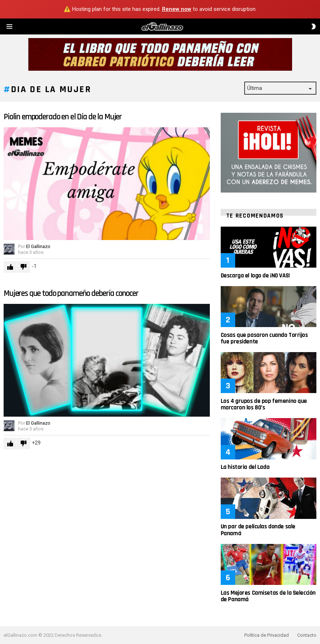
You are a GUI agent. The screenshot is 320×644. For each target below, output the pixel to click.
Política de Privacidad (267, 635)
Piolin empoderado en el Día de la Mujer (63, 117)
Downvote (24, 267)
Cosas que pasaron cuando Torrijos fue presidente (264, 338)
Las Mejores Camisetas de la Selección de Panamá (268, 596)
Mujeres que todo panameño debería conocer (71, 294)
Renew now (177, 9)
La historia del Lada (245, 467)
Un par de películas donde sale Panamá (258, 530)
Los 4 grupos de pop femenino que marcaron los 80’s (264, 404)
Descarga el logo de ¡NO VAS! (255, 276)
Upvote (10, 267)
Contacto (307, 635)
